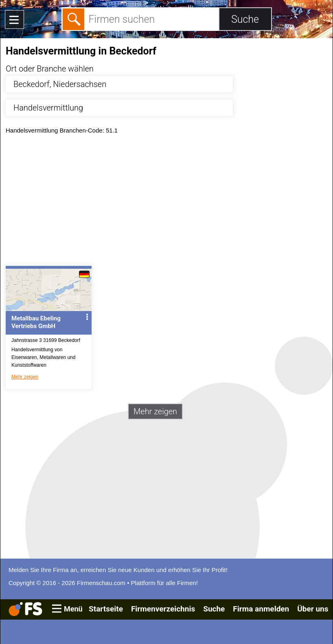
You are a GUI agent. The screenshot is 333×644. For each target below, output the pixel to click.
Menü (73, 609)
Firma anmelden (261, 609)
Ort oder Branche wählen (50, 69)
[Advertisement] (166, 202)
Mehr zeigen (25, 377)
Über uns (313, 609)
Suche (214, 609)
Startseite (106, 609)
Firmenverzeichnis (163, 609)
